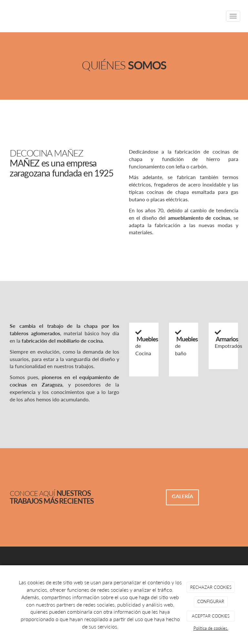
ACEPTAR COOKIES (211, 616)
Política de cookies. (211, 628)
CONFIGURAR (211, 601)
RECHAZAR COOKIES (211, 587)
